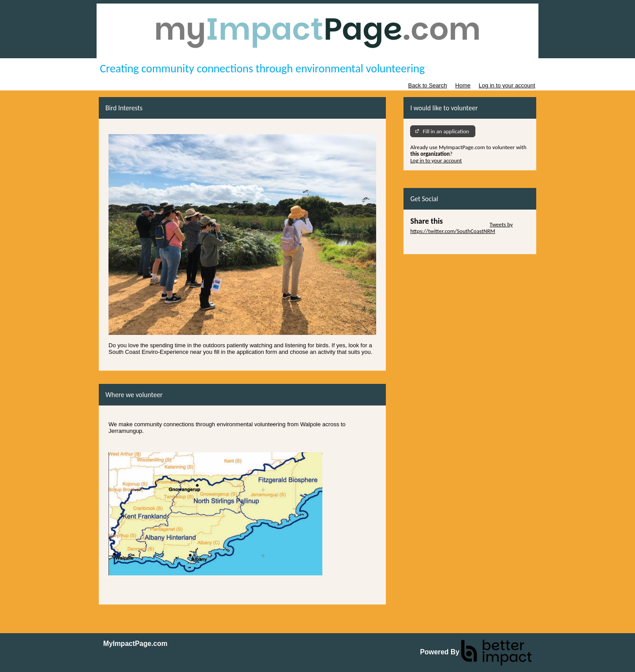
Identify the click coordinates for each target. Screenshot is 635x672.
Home (463, 85)
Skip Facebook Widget (436, 244)
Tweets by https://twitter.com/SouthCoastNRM (461, 228)
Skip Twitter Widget (465, 224)
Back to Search (427, 85)
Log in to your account (507, 85)
